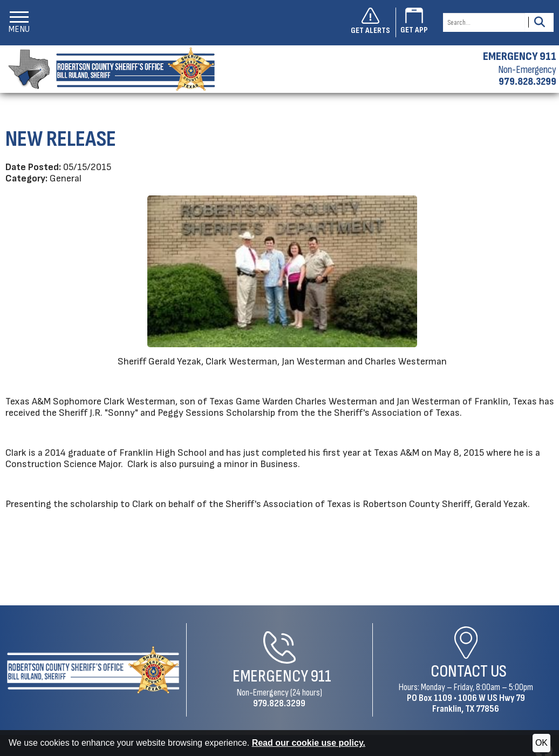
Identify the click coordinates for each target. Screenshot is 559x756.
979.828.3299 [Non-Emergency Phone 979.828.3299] (279, 703)
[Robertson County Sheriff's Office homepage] (107, 69)
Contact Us (469, 671)
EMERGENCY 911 (520, 57)
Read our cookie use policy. (309, 743)
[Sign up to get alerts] (373, 23)
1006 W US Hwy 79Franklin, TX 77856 (479, 703)
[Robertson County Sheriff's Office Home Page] (93, 670)
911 (321, 676)
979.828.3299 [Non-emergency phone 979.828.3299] (527, 82)
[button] (19, 22)
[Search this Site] (484, 22)
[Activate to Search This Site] (539, 22)
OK (541, 743)
